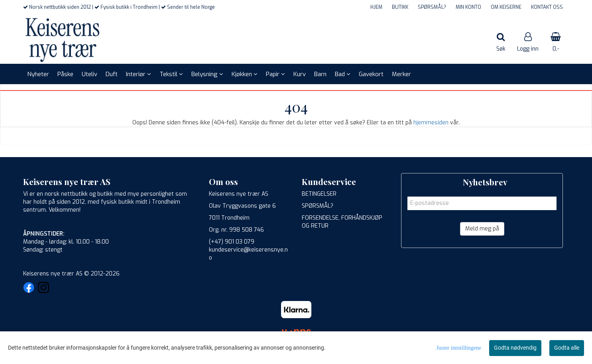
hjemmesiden (431, 123)
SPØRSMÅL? (432, 7)
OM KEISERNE (506, 7)
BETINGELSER (319, 194)
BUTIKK (400, 7)
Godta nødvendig (515, 348)
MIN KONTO (468, 7)
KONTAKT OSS (547, 7)
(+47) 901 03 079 (232, 242)
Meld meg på (482, 229)
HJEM (376, 7)
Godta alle (567, 348)
